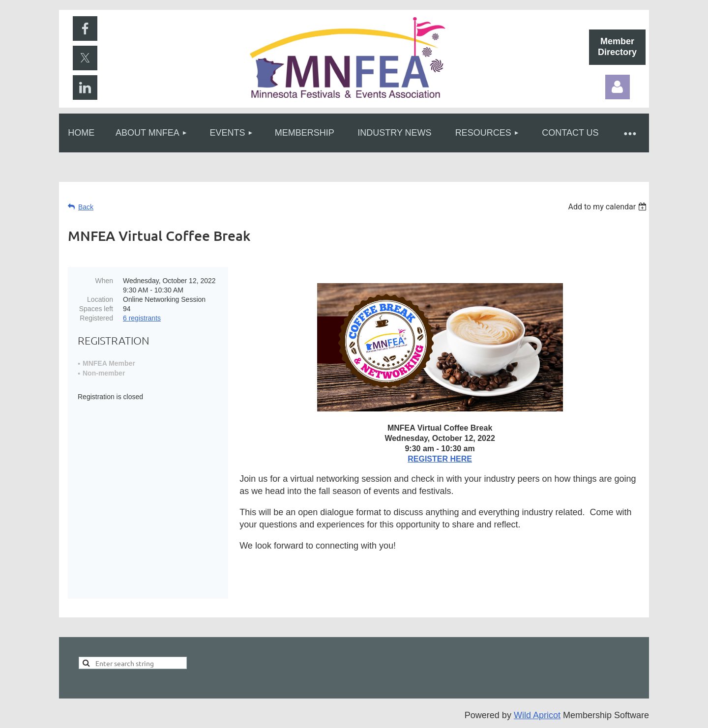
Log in (618, 87)
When (104, 281)
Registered (96, 318)
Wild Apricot (537, 715)
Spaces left (96, 309)
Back (86, 207)
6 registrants (142, 318)
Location (100, 299)
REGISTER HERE (440, 459)
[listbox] (608, 207)
